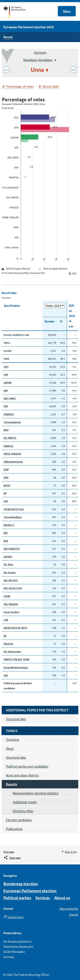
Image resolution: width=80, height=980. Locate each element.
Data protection (69, 908)
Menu (67, 11)
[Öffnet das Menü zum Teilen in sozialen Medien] (12, 858)
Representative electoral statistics (36, 793)
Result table (51, 87)
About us (62, 898)
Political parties (17, 898)
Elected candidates (19, 820)
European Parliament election (30, 891)
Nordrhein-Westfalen (38, 60)
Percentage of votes (20, 87)
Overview (13, 739)
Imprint (74, 914)
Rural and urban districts (22, 775)
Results (8, 37)
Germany (40, 52)
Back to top (71, 852)
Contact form (15, 917)
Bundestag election (21, 884)
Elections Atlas (23, 811)
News (10, 748)
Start (19, 12)
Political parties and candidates (27, 766)
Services (43, 898)
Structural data (16, 757)
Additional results (25, 802)
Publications (14, 829)
